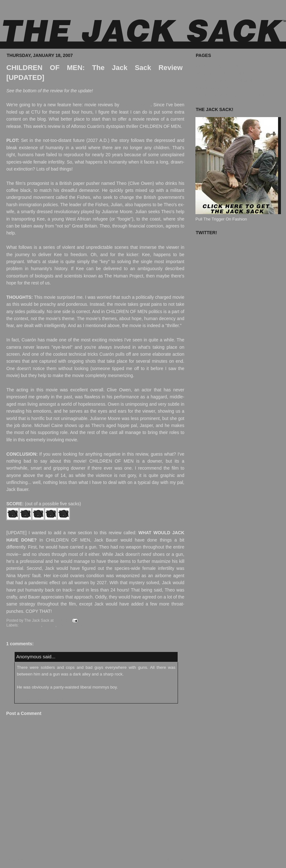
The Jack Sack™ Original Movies (226, 81)
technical (77, 354)
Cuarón (29, 340)
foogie (124, 219)
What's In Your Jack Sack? (220, 73)
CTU (36, 112)
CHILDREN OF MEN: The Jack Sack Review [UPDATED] (95, 73)
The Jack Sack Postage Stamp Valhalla (232, 95)
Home (95, 859)
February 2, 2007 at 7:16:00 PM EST (44, 699)
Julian (116, 205)
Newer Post (14, 859)
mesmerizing (120, 375)
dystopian (115, 126)
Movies (50, 625)
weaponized (128, 576)
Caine (57, 425)
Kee (41, 219)
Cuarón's (96, 126)
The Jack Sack (136, 105)
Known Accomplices (214, 88)
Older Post (175, 859)
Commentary (31, 625)
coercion (155, 226)
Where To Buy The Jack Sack (222, 66)
